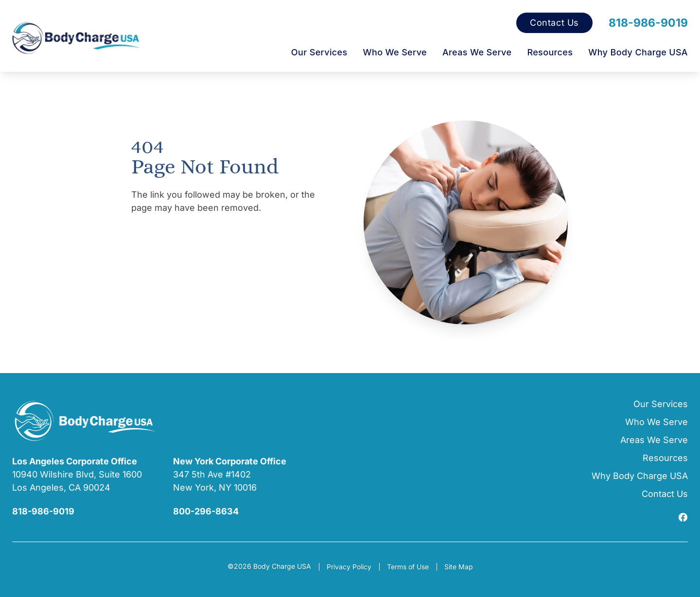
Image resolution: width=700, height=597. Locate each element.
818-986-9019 (648, 23)
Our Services (319, 52)
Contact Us (554, 23)
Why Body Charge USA (638, 52)
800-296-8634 (206, 511)
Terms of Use (408, 567)
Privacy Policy (349, 567)
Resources (550, 52)
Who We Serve (395, 52)
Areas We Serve (477, 52)
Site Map (459, 567)
